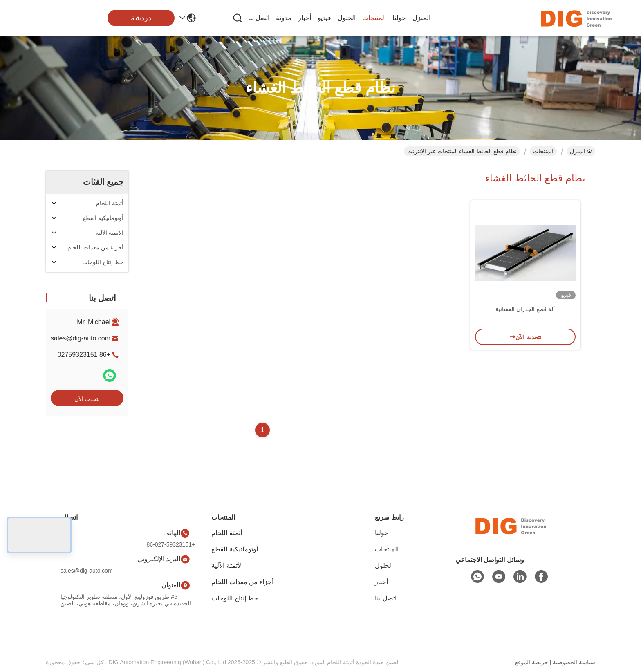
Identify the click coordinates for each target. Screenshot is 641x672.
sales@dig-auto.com (81, 338)
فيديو (324, 18)
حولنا (399, 18)
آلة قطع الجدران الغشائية (525, 309)
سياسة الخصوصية (574, 662)
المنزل (421, 18)
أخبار (305, 18)
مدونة (284, 18)
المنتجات (374, 18)
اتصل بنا (259, 18)
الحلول (347, 18)
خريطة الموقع (532, 662)
